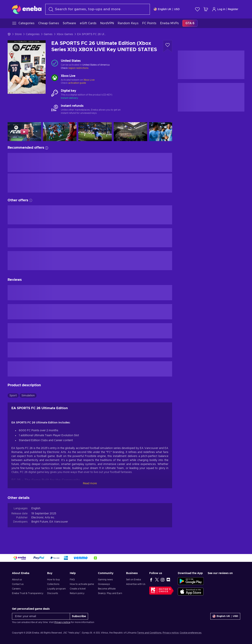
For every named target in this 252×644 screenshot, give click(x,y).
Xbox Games (65, 34)
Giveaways (104, 584)
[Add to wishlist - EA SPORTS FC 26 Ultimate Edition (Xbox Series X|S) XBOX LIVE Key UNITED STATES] (168, 46)
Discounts (53, 593)
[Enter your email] (41, 616)
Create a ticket (78, 589)
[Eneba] (27, 9)
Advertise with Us (136, 584)
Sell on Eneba (134, 580)
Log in (219, 9)
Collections (53, 584)
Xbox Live (89, 80)
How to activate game (82, 584)
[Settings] (167, 9)
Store (18, 34)
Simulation (28, 396)
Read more (90, 483)
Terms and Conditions (149, 633)
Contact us (18, 584)
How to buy (54, 580)
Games (48, 34)
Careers (16, 589)
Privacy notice (62, 622)
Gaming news (105, 580)
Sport (13, 396)
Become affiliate (107, 589)
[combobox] (98, 9)
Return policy (77, 593)
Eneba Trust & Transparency (28, 593)
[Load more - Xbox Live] (55, 78)
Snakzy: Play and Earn (110, 593)
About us (17, 580)
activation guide (77, 83)
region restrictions (78, 68)
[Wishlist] (197, 9)
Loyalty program (56, 589)
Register (233, 9)
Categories (33, 34)
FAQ (72, 580)
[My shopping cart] (206, 9)
